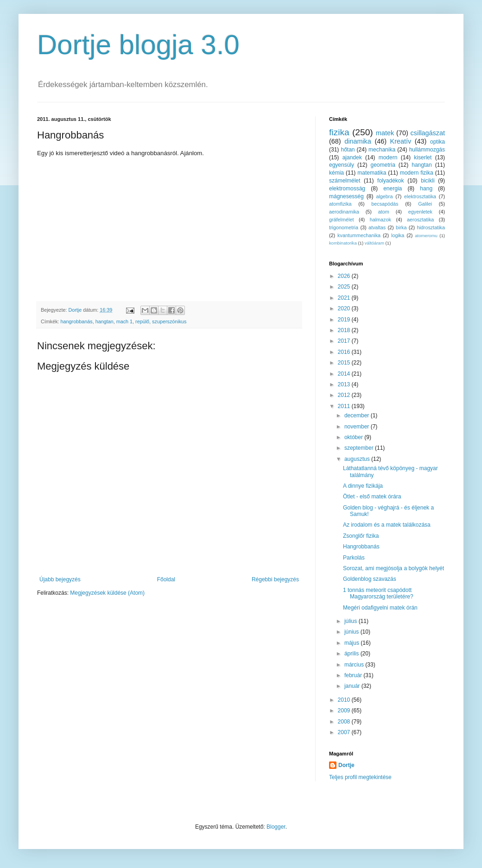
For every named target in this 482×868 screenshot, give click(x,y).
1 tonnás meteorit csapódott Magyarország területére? (378, 593)
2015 (345, 363)
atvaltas (377, 227)
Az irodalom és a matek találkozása (387, 525)
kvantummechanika (359, 235)
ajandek (352, 157)
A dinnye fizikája (363, 486)
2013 (345, 384)
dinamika (358, 141)
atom (384, 212)
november (358, 427)
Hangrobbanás (361, 547)
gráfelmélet (341, 220)
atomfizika (340, 204)
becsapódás (385, 204)
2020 (345, 308)
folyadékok (390, 181)
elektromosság (347, 189)
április (352, 654)
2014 (345, 374)
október (354, 437)
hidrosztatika (431, 227)
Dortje (346, 765)
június (352, 632)
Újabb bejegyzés (60, 579)
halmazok (381, 220)
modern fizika (417, 173)
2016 (345, 352)
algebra (384, 196)
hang (426, 189)
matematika (372, 173)
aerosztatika (420, 220)
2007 (345, 732)
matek (385, 133)
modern (388, 157)
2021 (345, 298)
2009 (345, 711)
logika (398, 235)
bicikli (428, 181)
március (355, 665)
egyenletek (420, 212)
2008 (345, 722)
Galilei (425, 204)
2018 (345, 330)
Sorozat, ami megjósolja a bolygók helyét (393, 568)
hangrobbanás (77, 321)
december (358, 415)
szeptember (360, 448)
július (352, 621)
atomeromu (426, 236)
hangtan (105, 321)
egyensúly (342, 165)
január (353, 686)
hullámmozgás (427, 150)
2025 (345, 287)
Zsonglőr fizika (361, 536)
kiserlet (423, 157)
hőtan (348, 150)
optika (438, 142)
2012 (345, 395)
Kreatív (401, 141)
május (352, 643)
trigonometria (344, 227)
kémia (336, 173)
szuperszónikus (169, 321)
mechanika (382, 150)
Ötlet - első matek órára (372, 497)
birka (401, 227)
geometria (383, 165)
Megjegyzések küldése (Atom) (107, 593)
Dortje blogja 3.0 (138, 45)
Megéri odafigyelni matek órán (380, 608)
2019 (345, 320)
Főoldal (166, 579)
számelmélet (345, 181)
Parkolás (354, 558)
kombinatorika (343, 243)
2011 (345, 406)
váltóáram (374, 243)
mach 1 (124, 321)
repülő (142, 321)
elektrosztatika (420, 196)
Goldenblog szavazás (370, 579)
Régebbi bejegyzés (275, 579)
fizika (339, 132)
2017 (345, 341)
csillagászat (428, 133)
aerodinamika (344, 212)
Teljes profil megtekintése (360, 777)
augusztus (358, 459)
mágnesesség (346, 196)
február (354, 675)
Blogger (276, 827)
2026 (345, 276)
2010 (345, 700)
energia (393, 189)
